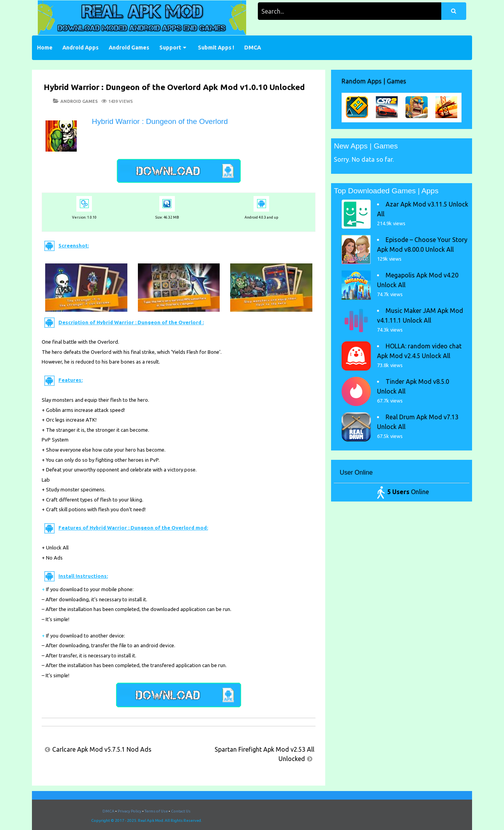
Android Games (129, 48)
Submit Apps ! (216, 48)
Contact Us (181, 811)
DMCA (253, 48)
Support (170, 48)
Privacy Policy (130, 811)
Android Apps (80, 48)
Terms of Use (156, 811)
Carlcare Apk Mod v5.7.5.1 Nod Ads (102, 749)
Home (45, 48)
